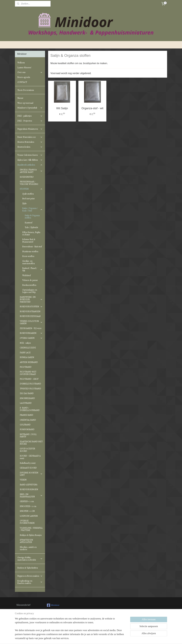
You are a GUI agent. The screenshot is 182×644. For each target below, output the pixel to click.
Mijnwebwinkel (119, 638)
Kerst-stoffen (28, 256)
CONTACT (22, 82)
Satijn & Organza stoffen (32, 217)
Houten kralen (30, 147)
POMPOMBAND (27, 429)
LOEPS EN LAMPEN (29, 516)
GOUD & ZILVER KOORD (27, 450)
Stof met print (28, 199)
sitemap (80, 638)
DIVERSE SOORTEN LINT (31, 474)
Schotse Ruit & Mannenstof (29, 241)
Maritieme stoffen (30, 252)
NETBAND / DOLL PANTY (28, 436)
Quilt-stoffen (28, 194)
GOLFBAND (25, 425)
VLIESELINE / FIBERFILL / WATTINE (31, 529)
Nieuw (20, 98)
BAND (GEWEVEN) (29, 485)
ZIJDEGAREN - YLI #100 (31, 328)
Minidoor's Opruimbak (30, 108)
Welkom (21, 63)
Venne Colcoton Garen (30, 155)
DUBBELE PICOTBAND (30, 384)
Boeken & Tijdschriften (28, 568)
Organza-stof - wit (92, 109)
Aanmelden (25, 623)
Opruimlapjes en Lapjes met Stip (30, 291)
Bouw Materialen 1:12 (30, 137)
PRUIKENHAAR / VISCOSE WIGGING (29, 183)
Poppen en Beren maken (30, 576)
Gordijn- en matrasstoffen (29, 262)
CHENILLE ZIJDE (28, 348)
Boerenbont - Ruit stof (32, 247)
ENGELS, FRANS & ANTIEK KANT (31, 171)
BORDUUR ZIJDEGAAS (30, 316)
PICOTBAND (26, 367)
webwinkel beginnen (95, 638)
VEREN (23, 480)
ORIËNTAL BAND (28, 420)
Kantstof (29, 223)
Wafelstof (27, 275)
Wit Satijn (62, 109)
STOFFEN (31, 189)
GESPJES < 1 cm (27, 501)
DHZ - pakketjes (30, 116)
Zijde (24, 203)
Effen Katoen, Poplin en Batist (31, 233)
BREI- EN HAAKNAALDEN (31, 496)
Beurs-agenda (24, 77)
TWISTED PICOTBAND (30, 389)
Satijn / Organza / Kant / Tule (32, 209)
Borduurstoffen (29, 285)
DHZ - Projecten (30, 121)
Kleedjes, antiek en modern (28, 548)
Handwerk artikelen (30, 165)
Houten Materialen (30, 142)
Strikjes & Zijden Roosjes (31, 535)
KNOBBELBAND (27, 398)
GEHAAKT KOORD (28, 468)
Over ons (30, 72)
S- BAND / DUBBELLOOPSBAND (30, 409)
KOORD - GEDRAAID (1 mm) (30, 457)
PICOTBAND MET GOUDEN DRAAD (28, 373)
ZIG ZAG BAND (27, 393)
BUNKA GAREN (27, 357)
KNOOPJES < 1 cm (28, 506)
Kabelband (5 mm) (28, 463)
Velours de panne (30, 280)
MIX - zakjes (25, 343)
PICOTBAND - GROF (29, 379)
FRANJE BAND (27, 415)
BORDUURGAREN (31, 333)
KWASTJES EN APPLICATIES (26, 541)
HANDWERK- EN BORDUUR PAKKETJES (31, 299)
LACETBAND (26, 403)
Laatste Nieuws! (24, 68)
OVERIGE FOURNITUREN (27, 522)
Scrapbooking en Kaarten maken (30, 582)
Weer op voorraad (25, 103)
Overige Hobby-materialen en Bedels (30, 559)
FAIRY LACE (25, 353)
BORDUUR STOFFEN (31, 307)
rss (85, 638)
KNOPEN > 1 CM (27, 511)
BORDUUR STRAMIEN (30, 311)
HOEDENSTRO (27, 177)
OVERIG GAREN (31, 338)
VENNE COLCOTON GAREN (31, 322)
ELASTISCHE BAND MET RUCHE (31, 443)
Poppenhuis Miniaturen (30, 129)
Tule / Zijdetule (31, 227)
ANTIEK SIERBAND (29, 362)
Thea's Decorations (26, 90)
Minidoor (53, 605)
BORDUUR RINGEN (29, 489)
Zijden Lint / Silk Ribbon (30, 160)
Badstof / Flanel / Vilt (32, 269)
